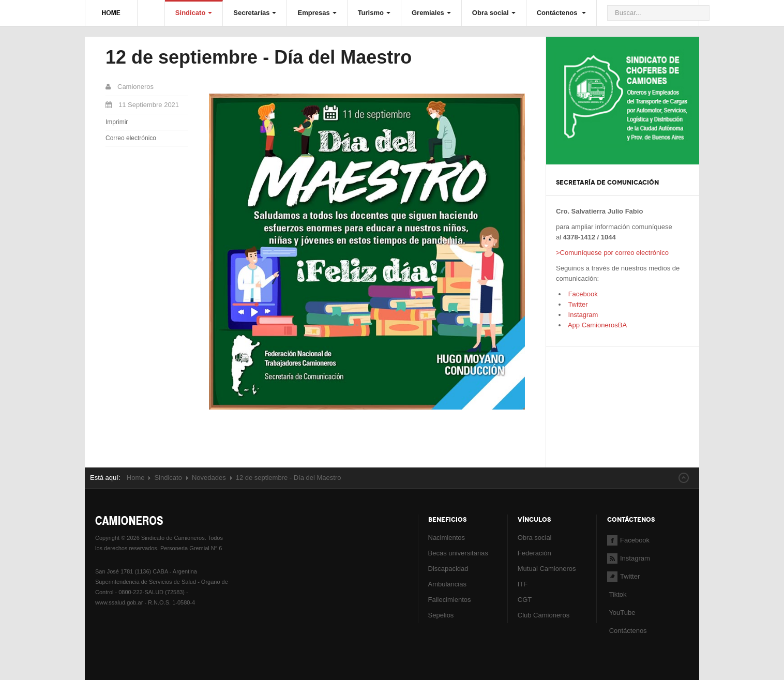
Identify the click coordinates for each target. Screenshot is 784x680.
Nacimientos (447, 538)
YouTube (621, 613)
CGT (525, 600)
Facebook (582, 294)
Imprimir (117, 122)
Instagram (582, 315)
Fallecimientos (450, 600)
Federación (534, 553)
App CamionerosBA (597, 325)
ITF (523, 584)
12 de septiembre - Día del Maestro (259, 57)
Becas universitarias (458, 553)
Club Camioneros (544, 615)
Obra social (494, 13)
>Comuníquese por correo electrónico (612, 253)
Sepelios (441, 615)
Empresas (317, 13)
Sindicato (194, 13)
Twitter (577, 304)
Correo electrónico (131, 138)
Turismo (374, 13)
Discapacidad (448, 569)
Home (136, 478)
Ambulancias (447, 584)
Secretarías (255, 13)
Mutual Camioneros (547, 569)
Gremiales (431, 13)
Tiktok (617, 594)
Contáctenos (561, 13)
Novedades (209, 478)
